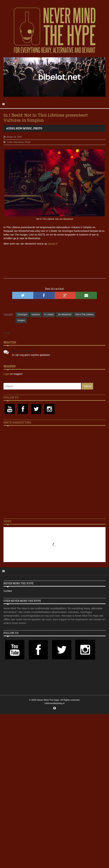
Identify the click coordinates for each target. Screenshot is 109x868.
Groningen (22, 315)
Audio (10, 128)
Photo (38, 128)
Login (7, 374)
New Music (24, 128)
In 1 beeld (49, 315)
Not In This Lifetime (84, 315)
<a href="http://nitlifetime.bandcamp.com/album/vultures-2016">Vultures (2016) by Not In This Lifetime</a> (54, 258)
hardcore (36, 315)
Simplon (21, 320)
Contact (8, 591)
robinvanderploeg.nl (54, 703)
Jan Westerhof (64, 315)
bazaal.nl (52, 244)
